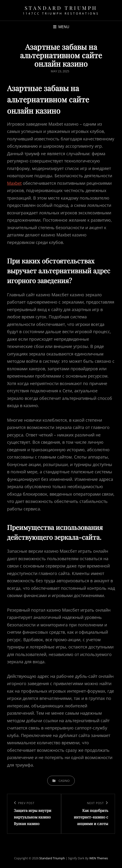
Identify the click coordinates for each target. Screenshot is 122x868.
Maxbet (14, 183)
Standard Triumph (61, 8)
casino (64, 781)
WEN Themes (99, 858)
